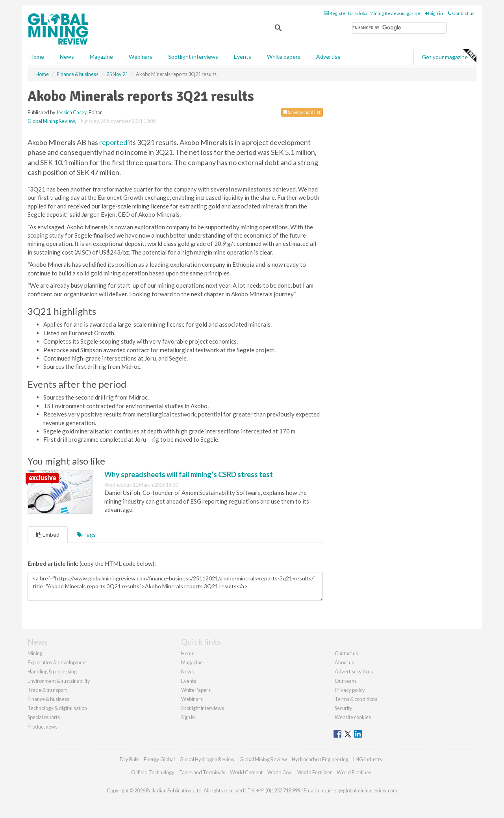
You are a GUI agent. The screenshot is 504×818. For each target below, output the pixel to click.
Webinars (141, 57)
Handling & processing (52, 671)
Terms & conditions (356, 699)
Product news (43, 727)
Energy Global (159, 759)
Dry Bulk (129, 759)
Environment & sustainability (59, 681)
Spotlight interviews (193, 57)
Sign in (434, 13)
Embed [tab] (48, 534)
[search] (399, 28)
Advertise (328, 57)
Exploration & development (57, 662)
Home (37, 57)
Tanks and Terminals (202, 772)
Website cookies (353, 717)
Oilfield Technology (153, 772)
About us (344, 662)
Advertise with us (354, 671)
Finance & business (48, 699)
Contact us (461, 13)
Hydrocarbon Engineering (320, 759)
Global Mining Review (51, 121)
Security (344, 708)
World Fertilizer (315, 772)
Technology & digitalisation (57, 708)
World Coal (280, 772)
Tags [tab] (86, 534)
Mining (35, 653)
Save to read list (302, 112)
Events (243, 57)
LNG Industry (368, 759)
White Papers (196, 690)
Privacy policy (350, 690)
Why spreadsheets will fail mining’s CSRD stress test (189, 474)
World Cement (246, 772)
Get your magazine (449, 56)
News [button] (67, 57)
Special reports (44, 717)
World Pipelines (354, 772)
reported (113, 142)
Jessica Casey (71, 112)
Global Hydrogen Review (207, 759)
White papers (284, 57)
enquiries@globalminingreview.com (358, 790)
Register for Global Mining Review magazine (372, 13)
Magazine (101, 57)
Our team (345, 681)
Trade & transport (47, 690)
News (187, 671)
